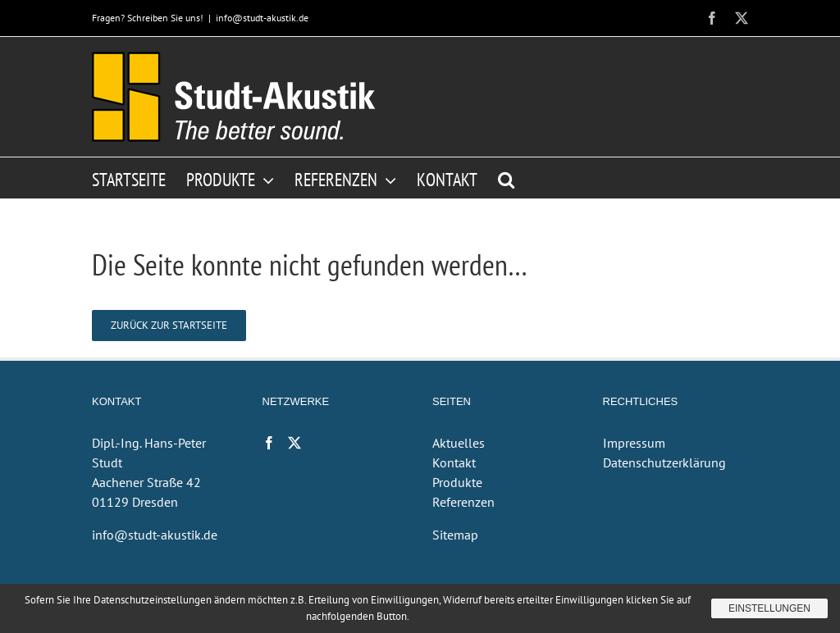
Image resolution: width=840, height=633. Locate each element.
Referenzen (463, 502)
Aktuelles (459, 443)
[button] (506, 178)
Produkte (457, 482)
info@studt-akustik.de (262, 18)
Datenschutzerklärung (664, 462)
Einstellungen (769, 608)
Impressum (634, 443)
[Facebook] (269, 443)
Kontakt (454, 462)
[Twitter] (294, 443)
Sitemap (455, 535)
